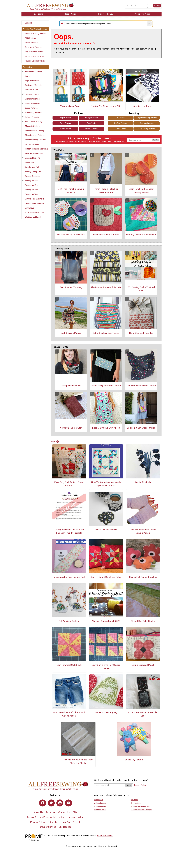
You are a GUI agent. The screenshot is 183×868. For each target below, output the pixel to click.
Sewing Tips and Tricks (35, 199)
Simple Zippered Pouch (143, 665)
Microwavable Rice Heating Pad (69, 577)
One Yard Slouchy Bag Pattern (141, 386)
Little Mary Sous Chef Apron (106, 428)
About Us (38, 812)
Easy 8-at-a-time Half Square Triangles (106, 667)
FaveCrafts (99, 800)
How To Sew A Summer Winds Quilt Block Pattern (106, 484)
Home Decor (121, 129)
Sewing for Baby (32, 181)
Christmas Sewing (33, 94)
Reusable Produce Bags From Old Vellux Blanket (78, 761)
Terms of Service (47, 827)
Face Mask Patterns (33, 47)
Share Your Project (70, 822)
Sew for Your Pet (32, 167)
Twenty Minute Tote (70, 106)
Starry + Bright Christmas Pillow (106, 577)
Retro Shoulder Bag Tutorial (106, 333)
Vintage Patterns (91, 118)
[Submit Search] (157, 6)
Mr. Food (135, 800)
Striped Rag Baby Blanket (143, 621)
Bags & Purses (65, 118)
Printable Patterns (91, 129)
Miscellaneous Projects (35, 135)
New (55, 442)
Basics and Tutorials (33, 85)
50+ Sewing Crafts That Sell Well (141, 289)
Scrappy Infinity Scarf (71, 386)
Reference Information (34, 153)
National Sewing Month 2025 (106, 621)
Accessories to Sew (33, 72)
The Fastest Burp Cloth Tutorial (106, 287)
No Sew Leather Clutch (71, 428)
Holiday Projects (32, 117)
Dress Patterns (31, 43)
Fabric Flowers (65, 123)
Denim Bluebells (143, 482)
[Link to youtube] (69, 803)
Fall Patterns (121, 118)
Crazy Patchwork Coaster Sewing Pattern (141, 191)
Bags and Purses (32, 81)
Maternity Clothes (32, 126)
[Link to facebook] (43, 803)
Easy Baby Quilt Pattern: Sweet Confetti (69, 484)
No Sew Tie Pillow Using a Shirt (106, 106)
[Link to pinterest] (60, 803)
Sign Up (156, 140)
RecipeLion (136, 803)
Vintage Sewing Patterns (35, 61)
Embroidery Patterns (33, 113)
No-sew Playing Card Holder (71, 235)
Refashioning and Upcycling (36, 149)
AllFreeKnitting (100, 806)
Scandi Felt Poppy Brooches (143, 577)
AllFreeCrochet (100, 803)
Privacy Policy (106, 141)
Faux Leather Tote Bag (71, 287)
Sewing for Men (32, 190)
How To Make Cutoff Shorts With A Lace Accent (69, 714)
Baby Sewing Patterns (147, 129)
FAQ (75, 812)
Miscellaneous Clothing (35, 131)
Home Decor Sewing (33, 122)
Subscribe (29, 23)
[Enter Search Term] (137, 6)
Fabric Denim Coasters (106, 530)
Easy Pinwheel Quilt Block (69, 665)
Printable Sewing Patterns (36, 34)
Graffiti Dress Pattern (71, 333)
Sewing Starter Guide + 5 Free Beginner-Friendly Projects (69, 531)
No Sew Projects (32, 144)
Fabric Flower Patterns (34, 56)
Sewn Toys (30, 208)
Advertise (51, 812)
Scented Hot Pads (142, 106)
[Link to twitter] (51, 803)
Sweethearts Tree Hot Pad (106, 235)
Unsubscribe (65, 827)
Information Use (118, 141)
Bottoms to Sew (32, 90)
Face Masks (91, 123)
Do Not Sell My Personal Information (46, 817)
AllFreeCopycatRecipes (141, 806)
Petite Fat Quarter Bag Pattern (106, 386)
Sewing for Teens (32, 194)
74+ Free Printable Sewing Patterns (71, 191)
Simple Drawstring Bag (106, 712)
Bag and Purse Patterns (35, 52)
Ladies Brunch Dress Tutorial (141, 428)
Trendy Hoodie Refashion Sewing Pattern (106, 191)
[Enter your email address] (110, 785)
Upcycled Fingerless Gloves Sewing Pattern (143, 531)
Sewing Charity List (33, 172)
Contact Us (64, 812)
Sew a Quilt (30, 162)
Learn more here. (105, 836)
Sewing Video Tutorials (34, 203)
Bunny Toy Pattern (134, 760)
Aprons (28, 76)
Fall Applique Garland (69, 621)
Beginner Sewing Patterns (147, 118)
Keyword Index (75, 817)
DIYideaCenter (100, 810)
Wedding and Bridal (33, 217)
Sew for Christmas (147, 123)
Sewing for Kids (32, 185)
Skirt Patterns (31, 38)
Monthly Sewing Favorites (36, 140)
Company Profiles (32, 99)
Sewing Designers (33, 176)
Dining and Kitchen (33, 103)
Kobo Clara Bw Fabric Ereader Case (143, 714)
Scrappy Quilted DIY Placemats (141, 235)
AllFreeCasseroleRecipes (142, 810)
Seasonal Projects (33, 158)
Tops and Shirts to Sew (35, 212)
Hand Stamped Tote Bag (141, 333)
